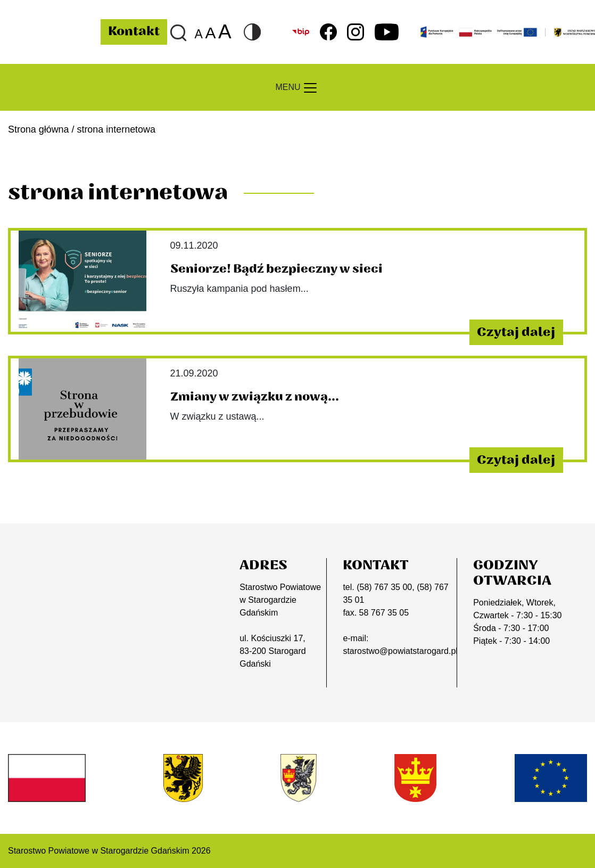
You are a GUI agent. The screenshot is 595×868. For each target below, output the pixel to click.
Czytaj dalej (516, 332)
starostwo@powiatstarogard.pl (400, 651)
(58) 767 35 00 (384, 587)
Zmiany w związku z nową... (255, 397)
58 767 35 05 (384, 613)
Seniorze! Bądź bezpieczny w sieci (276, 269)
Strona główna (39, 129)
